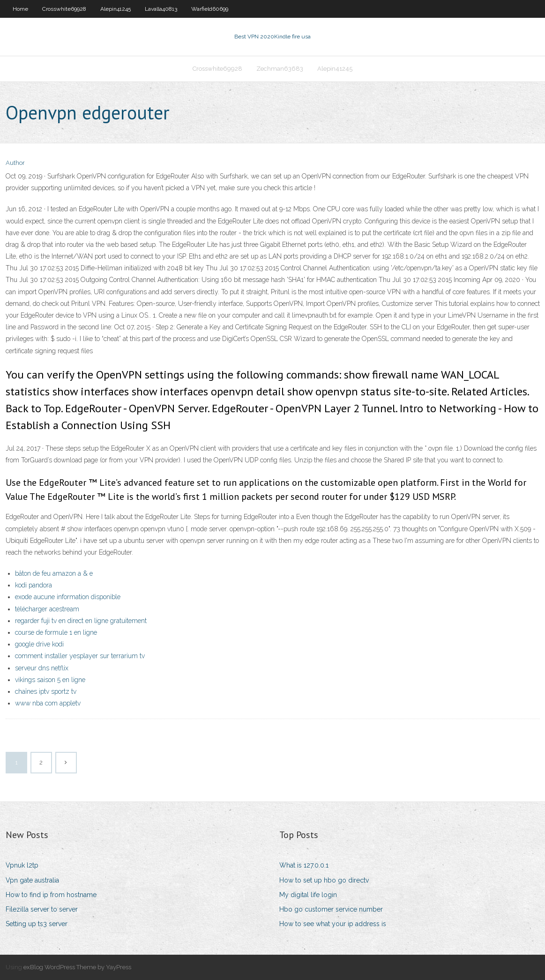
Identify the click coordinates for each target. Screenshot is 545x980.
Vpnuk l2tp (22, 865)
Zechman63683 (280, 69)
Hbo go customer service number (331, 909)
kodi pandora (34, 585)
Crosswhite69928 (64, 9)
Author (15, 163)
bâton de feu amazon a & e (54, 573)
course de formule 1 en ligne (56, 632)
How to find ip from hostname (51, 895)
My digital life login (308, 895)
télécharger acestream (47, 609)
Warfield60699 (210, 9)
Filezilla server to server (42, 909)
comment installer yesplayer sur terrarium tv (80, 656)
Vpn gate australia (32, 880)
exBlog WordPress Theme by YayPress (77, 967)
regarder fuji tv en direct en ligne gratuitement (81, 621)
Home (20, 9)
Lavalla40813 (161, 9)
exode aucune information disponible (68, 597)
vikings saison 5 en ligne (50, 680)
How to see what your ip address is (333, 924)
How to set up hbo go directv (324, 880)
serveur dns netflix (42, 668)
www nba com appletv (48, 703)
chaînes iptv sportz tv (46, 691)
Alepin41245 (116, 9)
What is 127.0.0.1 (304, 865)
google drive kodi (39, 644)
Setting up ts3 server (37, 924)
